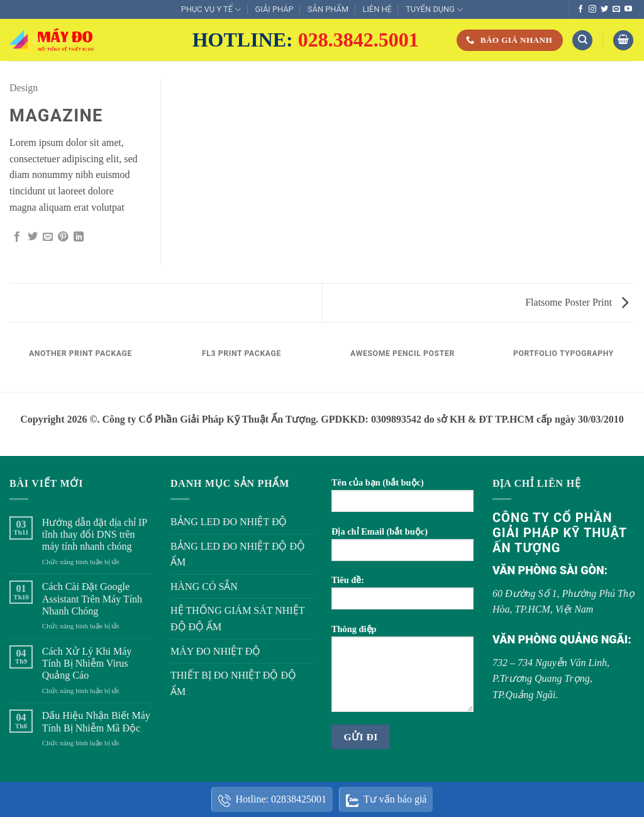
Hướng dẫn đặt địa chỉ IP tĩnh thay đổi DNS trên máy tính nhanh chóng (95, 534)
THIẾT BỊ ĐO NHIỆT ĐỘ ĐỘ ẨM (233, 683)
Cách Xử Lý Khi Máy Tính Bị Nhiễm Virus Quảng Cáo (87, 663)
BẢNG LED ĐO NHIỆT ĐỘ (229, 522)
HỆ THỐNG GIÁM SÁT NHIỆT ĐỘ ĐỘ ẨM (237, 619)
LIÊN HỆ (377, 9)
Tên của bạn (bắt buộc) (402, 499)
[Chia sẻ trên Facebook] (17, 237)
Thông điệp (402, 672)
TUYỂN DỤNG (434, 10)
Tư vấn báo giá (386, 800)
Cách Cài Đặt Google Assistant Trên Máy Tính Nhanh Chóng (92, 598)
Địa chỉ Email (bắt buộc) (402, 548)
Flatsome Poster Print (577, 302)
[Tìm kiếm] (582, 41)
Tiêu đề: (402, 597)
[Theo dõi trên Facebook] (580, 9)
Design (24, 88)
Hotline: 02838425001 (272, 800)
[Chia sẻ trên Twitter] (33, 237)
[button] (623, 41)
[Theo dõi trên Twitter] (604, 9)
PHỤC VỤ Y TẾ (211, 10)
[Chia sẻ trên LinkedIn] (79, 237)
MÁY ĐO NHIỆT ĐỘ (215, 651)
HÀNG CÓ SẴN (204, 586)
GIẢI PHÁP (275, 9)
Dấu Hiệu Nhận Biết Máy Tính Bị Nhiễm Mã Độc (96, 721)
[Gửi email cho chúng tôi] (616, 9)
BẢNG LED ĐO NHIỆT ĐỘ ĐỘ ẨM (238, 554)
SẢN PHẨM (328, 9)
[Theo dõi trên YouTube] (628, 9)
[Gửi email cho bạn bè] (48, 237)
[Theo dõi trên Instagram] (592, 9)
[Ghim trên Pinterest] (63, 237)
